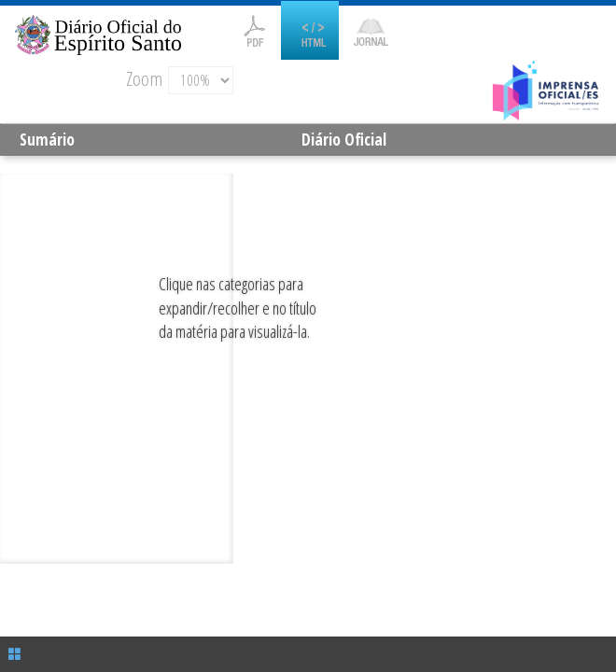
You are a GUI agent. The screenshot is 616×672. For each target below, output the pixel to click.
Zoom (144, 78)
